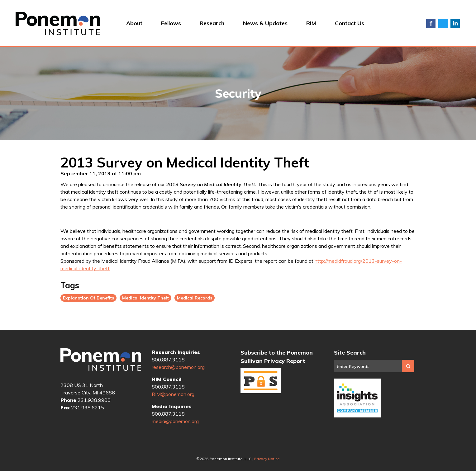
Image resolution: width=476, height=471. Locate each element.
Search (408, 366)
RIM (311, 23)
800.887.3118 (168, 360)
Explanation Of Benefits (88, 298)
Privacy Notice (267, 459)
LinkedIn (455, 23)
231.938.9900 (94, 400)
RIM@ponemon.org (173, 394)
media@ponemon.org (175, 421)
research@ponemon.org (178, 367)
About (134, 23)
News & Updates (265, 23)
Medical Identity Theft (145, 298)
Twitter (443, 23)
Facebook (431, 23)
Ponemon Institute (101, 360)
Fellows (171, 23)
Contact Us (350, 23)
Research (212, 23)
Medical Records (195, 298)
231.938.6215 (88, 407)
